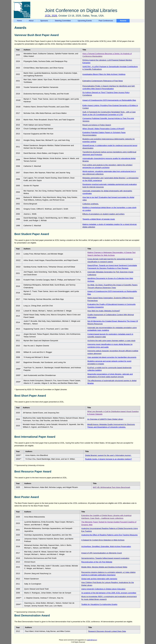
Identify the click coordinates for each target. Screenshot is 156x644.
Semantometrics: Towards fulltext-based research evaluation (105, 558)
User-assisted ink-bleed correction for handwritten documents (112, 357)
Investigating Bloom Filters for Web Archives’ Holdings (104, 74)
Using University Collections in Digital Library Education (103, 589)
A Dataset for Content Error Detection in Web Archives (103, 540)
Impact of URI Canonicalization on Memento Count (102, 553)
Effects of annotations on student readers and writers (103, 214)
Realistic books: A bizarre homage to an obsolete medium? (108, 459)
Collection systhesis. (91, 204)
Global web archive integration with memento (99, 579)
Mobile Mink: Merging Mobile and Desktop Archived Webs (104, 567)
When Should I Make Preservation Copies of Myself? (103, 129)
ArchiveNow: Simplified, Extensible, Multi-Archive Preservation (106, 546)
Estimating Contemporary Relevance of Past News (103, 81)
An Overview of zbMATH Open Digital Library (105, 419)
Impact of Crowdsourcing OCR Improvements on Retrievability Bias (109, 100)
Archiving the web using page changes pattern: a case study (111, 341)
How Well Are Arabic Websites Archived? (104, 311)
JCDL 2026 (51, 16)
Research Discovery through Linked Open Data (107, 631)
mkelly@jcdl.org (92, 640)
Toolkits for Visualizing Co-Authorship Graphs (99, 604)
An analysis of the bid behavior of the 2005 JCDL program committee (109, 593)
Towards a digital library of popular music (99, 219)
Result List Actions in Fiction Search (97, 125)
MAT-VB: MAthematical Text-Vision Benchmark (112, 487)
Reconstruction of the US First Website (97, 562)
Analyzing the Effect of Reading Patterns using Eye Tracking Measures (109, 535)
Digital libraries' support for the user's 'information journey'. (108, 455)
